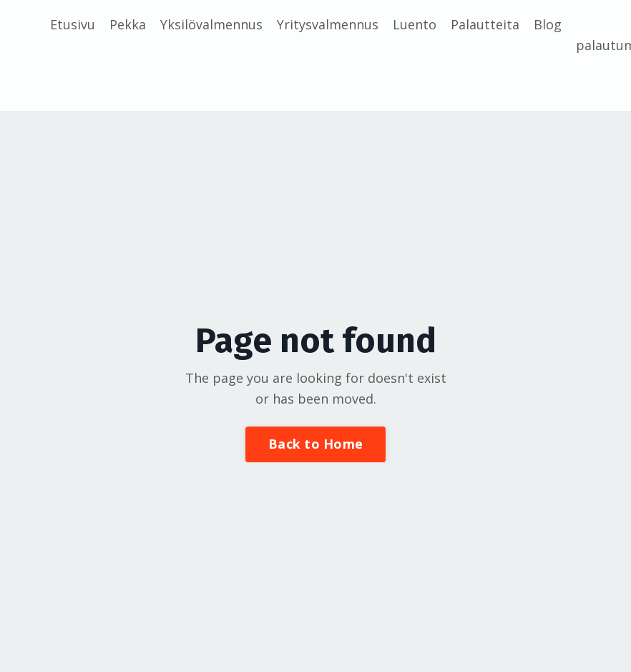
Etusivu (73, 24)
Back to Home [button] (315, 444)
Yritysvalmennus (328, 24)
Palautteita (485, 24)
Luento (415, 24)
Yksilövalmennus (211, 24)
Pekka (128, 24)
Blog (548, 24)
